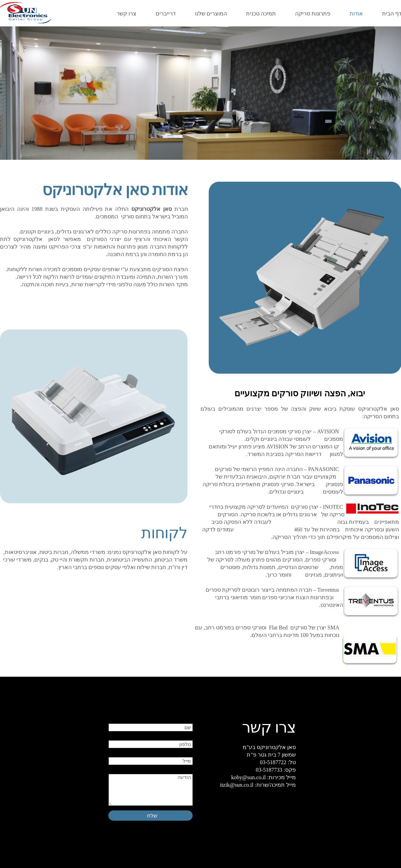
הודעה (151, 790)
